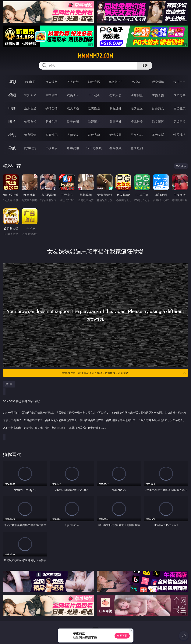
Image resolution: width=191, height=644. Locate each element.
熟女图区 (158, 122)
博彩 (12, 82)
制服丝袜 (115, 108)
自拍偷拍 (51, 95)
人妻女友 (73, 135)
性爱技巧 (179, 135)
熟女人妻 (115, 95)
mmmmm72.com (95, 56)
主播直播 (158, 95)
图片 (12, 121)
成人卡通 (73, 108)
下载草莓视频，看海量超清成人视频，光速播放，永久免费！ (123, 373)
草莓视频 (73, 148)
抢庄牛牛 (179, 82)
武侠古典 (94, 135)
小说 (12, 135)
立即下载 (122, 636)
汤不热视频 (94, 148)
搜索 (145, 66)
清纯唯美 (137, 122)
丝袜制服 (137, 95)
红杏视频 (115, 148)
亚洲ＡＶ (30, 95)
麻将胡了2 (115, 82)
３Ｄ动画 (94, 95)
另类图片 (179, 122)
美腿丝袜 (115, 122)
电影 (12, 108)
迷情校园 (115, 135)
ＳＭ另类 (179, 95)
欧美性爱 (94, 108)
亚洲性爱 (30, 108)
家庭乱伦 (51, 135)
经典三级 (137, 108)
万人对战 (73, 82)
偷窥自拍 (30, 122)
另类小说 (137, 135)
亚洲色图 (51, 122)
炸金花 (137, 82)
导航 (12, 148)
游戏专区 (94, 82)
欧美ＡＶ (73, 95)
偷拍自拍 (51, 108)
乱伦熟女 (158, 108)
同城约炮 (30, 148)
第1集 (9, 384)
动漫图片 (94, 122)
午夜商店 (51, 148)
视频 (12, 95)
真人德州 (51, 82)
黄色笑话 (158, 135)
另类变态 (179, 108)
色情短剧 (137, 148)
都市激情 (30, 135)
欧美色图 (73, 122)
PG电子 (30, 82)
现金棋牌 (158, 82)
